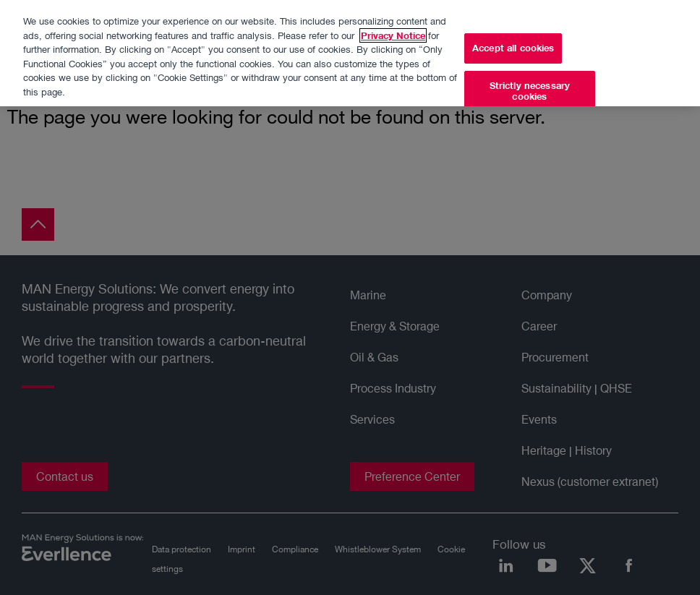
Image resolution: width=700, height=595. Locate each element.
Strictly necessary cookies (530, 86)
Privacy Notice (393, 30)
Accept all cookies (513, 43)
